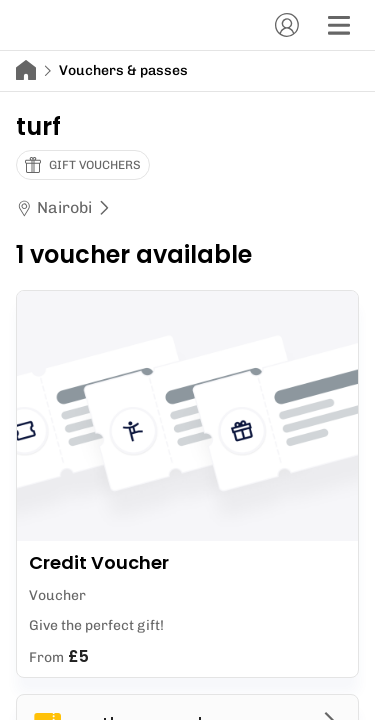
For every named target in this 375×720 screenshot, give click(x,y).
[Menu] (339, 25)
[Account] (287, 25)
